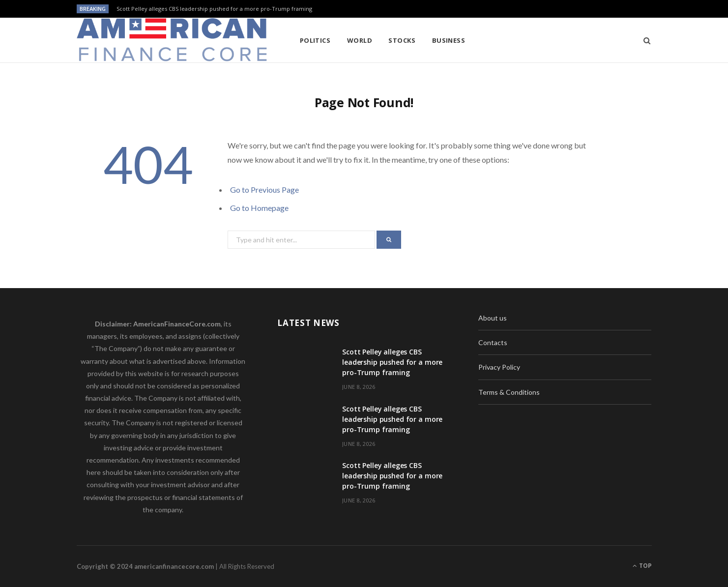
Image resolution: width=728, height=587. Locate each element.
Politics (315, 40)
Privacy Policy (499, 367)
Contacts (493, 342)
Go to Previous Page (264, 190)
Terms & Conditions (509, 392)
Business (449, 40)
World (360, 40)
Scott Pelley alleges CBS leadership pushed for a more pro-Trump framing (214, 9)
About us (493, 318)
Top (642, 566)
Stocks (402, 40)
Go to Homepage (259, 208)
